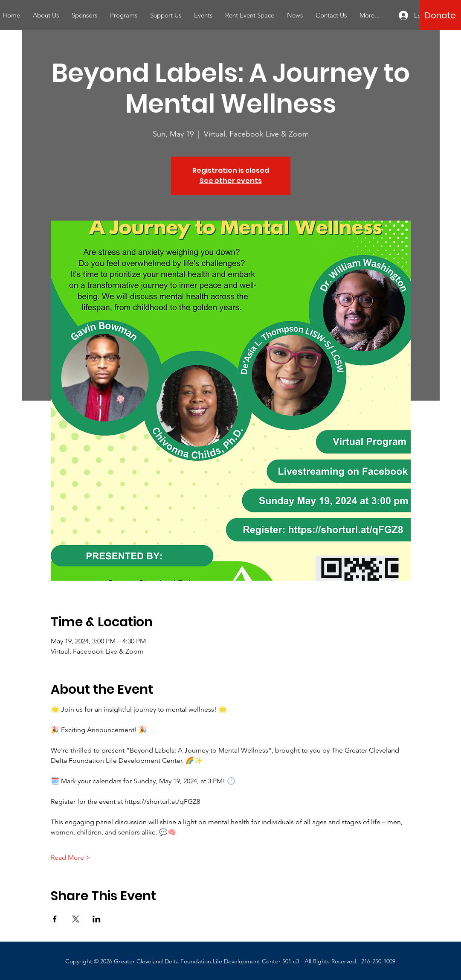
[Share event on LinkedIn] (97, 919)
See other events (231, 181)
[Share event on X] (76, 919)
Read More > (71, 857)
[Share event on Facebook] (55, 919)
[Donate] (440, 15)
